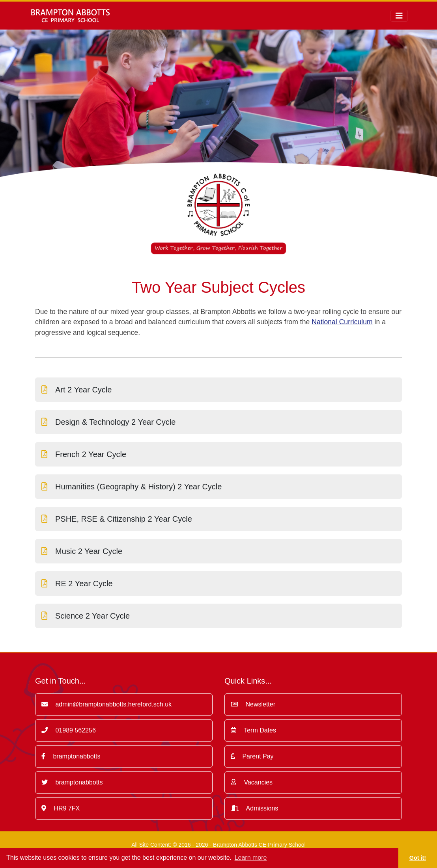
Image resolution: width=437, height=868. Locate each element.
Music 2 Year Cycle (82, 551)
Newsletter (253, 704)
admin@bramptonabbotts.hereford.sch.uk (106, 704)
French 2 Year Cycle (84, 454)
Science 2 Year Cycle (86, 616)
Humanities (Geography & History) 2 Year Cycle (132, 487)
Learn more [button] (251, 858)
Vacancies (252, 782)
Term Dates (253, 730)
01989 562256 (69, 730)
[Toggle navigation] (399, 16)
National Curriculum (342, 322)
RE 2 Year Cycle (77, 584)
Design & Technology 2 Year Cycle (108, 422)
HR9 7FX (61, 808)
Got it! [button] (418, 858)
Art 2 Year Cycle (77, 390)
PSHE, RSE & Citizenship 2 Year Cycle (117, 519)
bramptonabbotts (71, 756)
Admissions (254, 808)
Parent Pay (252, 756)
